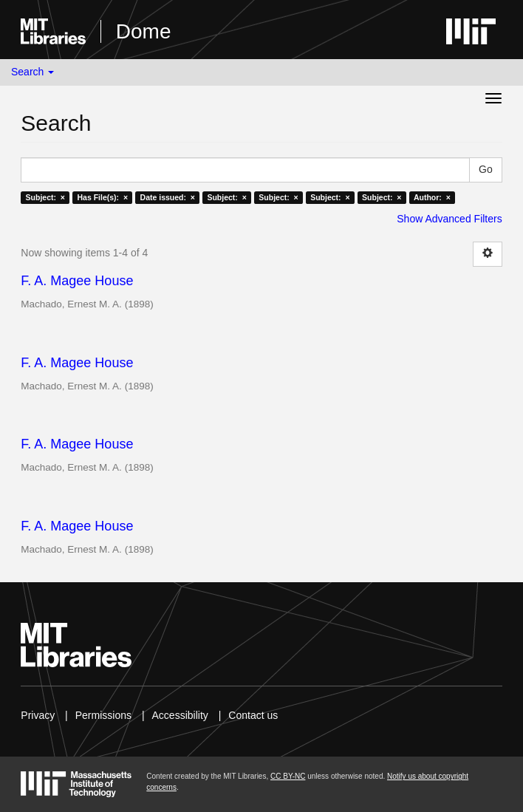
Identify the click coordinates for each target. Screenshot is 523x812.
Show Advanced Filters (449, 219)
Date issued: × (168, 197)
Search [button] (33, 72)
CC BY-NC (288, 776)
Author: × (432, 197)
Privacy (38, 715)
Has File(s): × (102, 197)
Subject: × (45, 197)
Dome (144, 31)
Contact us (253, 715)
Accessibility (180, 715)
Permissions (103, 715)
